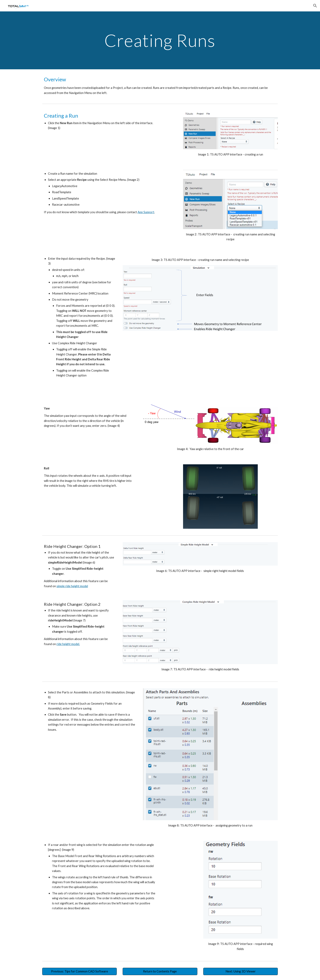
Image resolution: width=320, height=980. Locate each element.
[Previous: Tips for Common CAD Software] (79, 971)
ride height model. (68, 644)
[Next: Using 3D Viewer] (241, 971)
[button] (315, 6)
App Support (146, 212)
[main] (160, 40)
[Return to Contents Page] (160, 971)
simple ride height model (72, 586)
